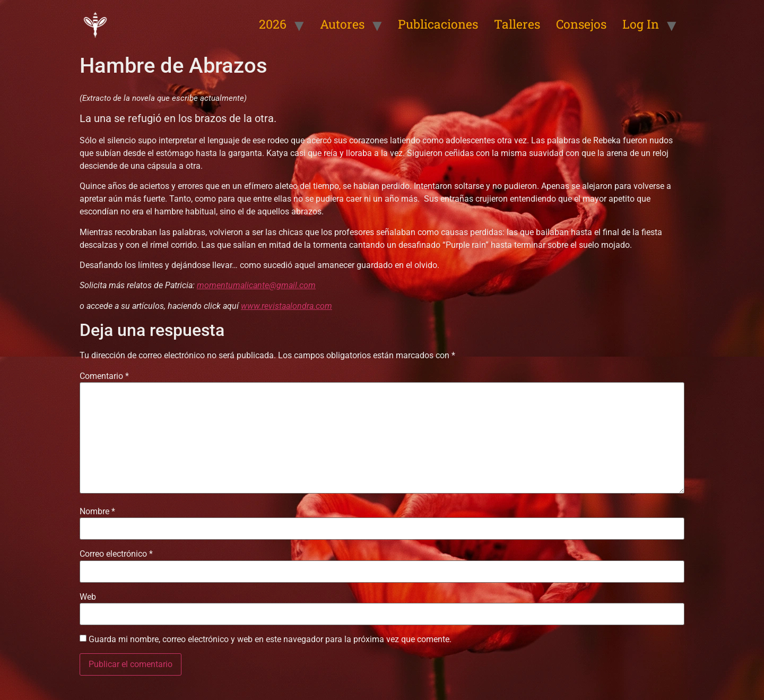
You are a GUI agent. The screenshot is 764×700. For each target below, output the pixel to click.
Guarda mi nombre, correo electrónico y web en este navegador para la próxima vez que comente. (270, 639)
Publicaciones (438, 24)
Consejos (581, 24)
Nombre (97, 512)
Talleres (517, 24)
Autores (342, 24)
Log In (641, 24)
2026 (273, 24)
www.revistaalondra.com (286, 306)
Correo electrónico (116, 554)
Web (88, 597)
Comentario (104, 376)
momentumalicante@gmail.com (256, 285)
